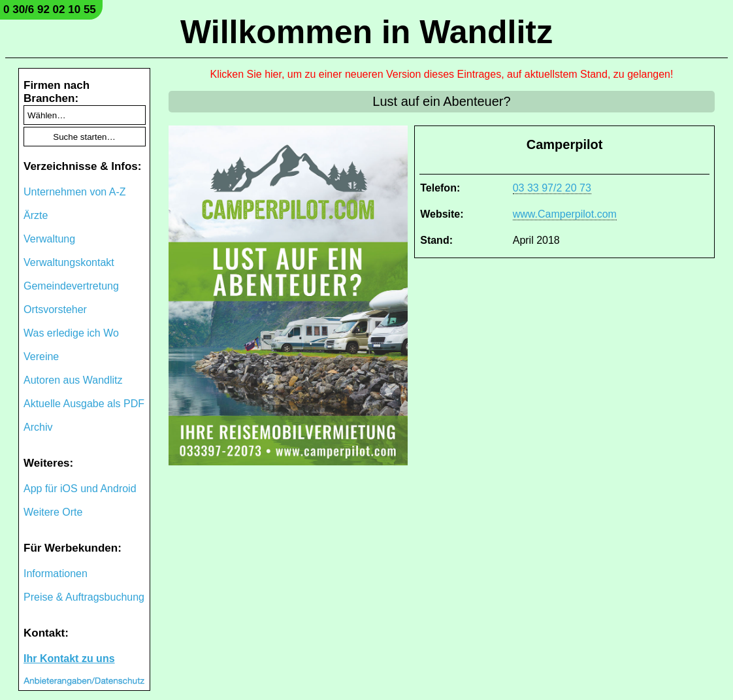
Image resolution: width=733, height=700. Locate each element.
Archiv (38, 427)
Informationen (56, 574)
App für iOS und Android (80, 489)
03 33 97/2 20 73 (552, 188)
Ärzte (36, 215)
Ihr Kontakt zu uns (69, 658)
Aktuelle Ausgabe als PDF (84, 404)
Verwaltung (49, 239)
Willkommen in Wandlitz (366, 32)
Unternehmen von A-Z (75, 192)
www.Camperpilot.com (565, 214)
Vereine (41, 357)
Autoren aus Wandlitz (73, 380)
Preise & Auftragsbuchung (84, 597)
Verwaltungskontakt (69, 262)
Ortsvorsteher (55, 309)
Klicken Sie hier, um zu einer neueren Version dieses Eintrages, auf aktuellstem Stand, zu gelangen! (442, 74)
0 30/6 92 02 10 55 (50, 9)
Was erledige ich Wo (71, 333)
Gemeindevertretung (71, 286)
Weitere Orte (53, 512)
